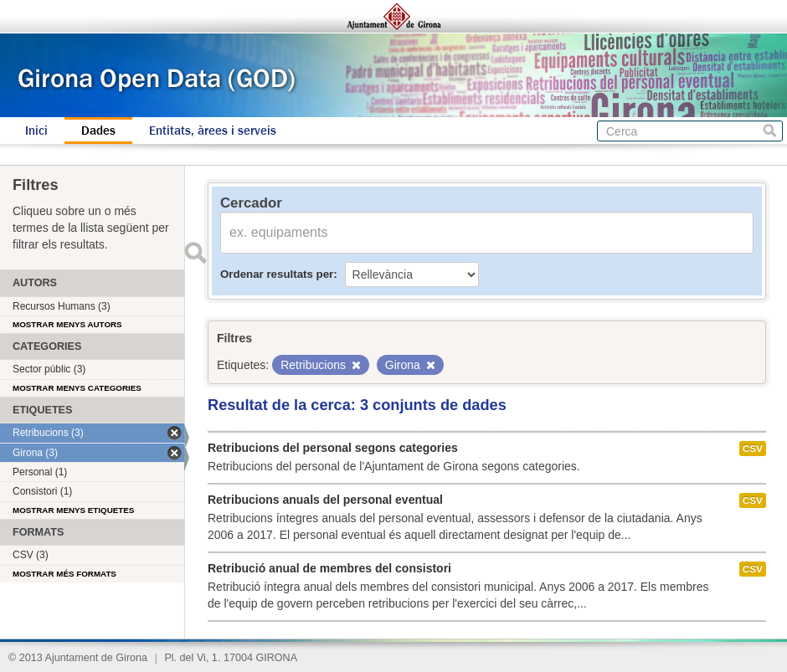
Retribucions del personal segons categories (333, 448)
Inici (36, 131)
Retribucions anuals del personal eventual (325, 500)
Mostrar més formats (64, 574)
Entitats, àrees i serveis (213, 131)
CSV (753, 449)
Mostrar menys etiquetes (73, 510)
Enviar (195, 253)
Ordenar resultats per (277, 274)
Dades (98, 131)
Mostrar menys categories (77, 388)
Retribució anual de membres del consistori (329, 568)
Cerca (770, 131)
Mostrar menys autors (67, 324)
